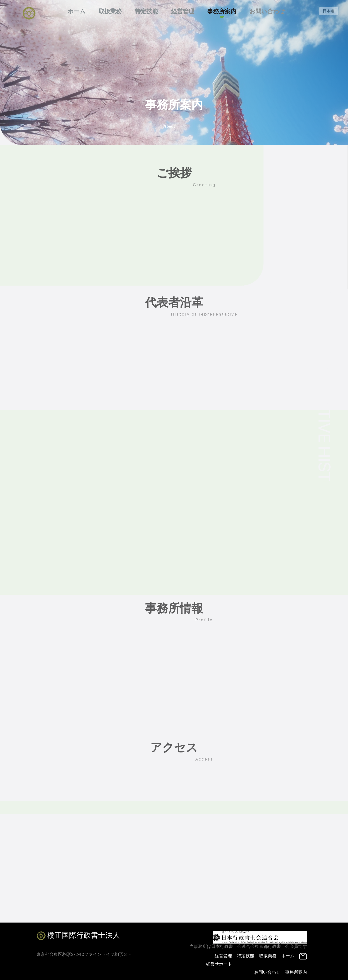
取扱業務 (110, 11)
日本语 (329, 11)
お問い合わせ (267, 11)
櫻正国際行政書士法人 (78, 936)
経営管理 (183, 11)
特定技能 (146, 11)
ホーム (77, 11)
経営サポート (219, 964)
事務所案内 (222, 11)
